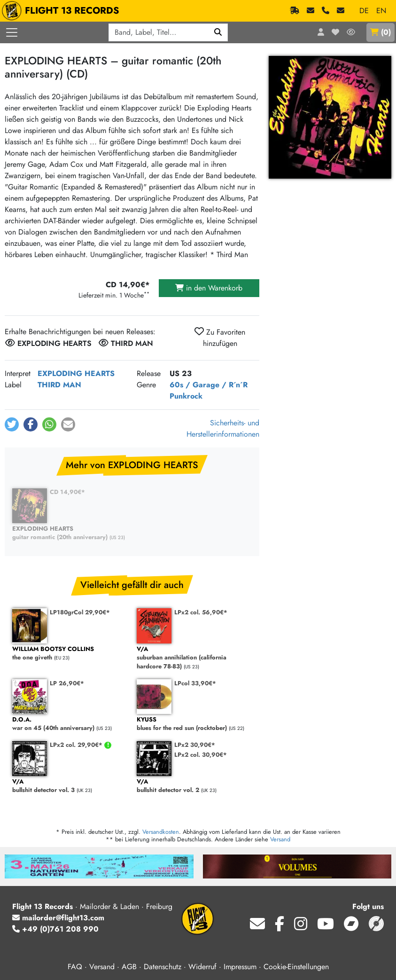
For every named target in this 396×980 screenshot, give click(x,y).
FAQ (75, 967)
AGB (129, 967)
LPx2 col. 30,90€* (201, 755)
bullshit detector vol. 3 (70, 786)
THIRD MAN (59, 385)
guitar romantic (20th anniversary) (70, 533)
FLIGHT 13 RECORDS (63, 11)
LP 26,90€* (67, 683)
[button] (12, 424)
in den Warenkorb (209, 288)
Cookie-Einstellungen (296, 967)
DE (364, 11)
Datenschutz (163, 967)
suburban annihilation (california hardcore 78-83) (194, 658)
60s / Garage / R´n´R (209, 385)
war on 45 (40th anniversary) (70, 724)
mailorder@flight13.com (58, 918)
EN (381, 11)
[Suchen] (218, 32)
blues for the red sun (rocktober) (194, 724)
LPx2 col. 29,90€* (77, 745)
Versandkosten (161, 832)
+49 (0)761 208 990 (55, 929)
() (380, 32)
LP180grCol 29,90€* (80, 612)
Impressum (240, 967)
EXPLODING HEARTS (76, 373)
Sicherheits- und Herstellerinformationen (223, 428)
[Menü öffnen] (12, 32)
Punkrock (186, 396)
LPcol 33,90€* (195, 683)
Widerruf (202, 967)
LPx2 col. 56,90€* (201, 612)
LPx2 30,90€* (195, 745)
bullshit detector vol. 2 (194, 786)
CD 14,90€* (67, 492)
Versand (280, 839)
